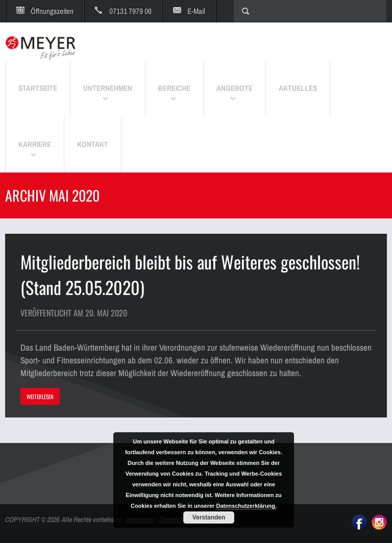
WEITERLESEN (40, 397)
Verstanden (209, 517)
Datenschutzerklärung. (246, 506)
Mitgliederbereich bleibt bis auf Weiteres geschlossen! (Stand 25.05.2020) (190, 274)
